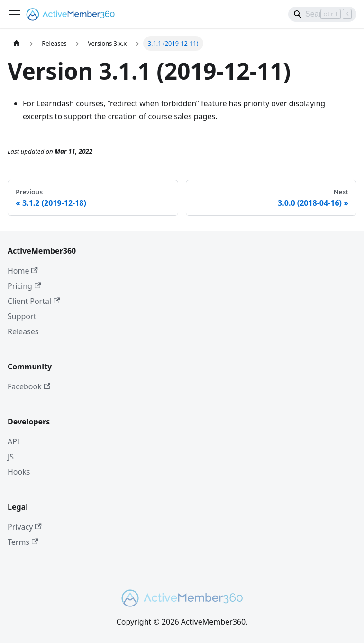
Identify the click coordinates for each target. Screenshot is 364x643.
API (14, 441)
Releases (23, 331)
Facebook (29, 386)
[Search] (322, 14)
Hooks (19, 472)
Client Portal (34, 301)
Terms (23, 542)
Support (22, 316)
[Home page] (17, 43)
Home (23, 271)
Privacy (25, 527)
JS (11, 457)
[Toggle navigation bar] (15, 14)
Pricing (24, 286)
